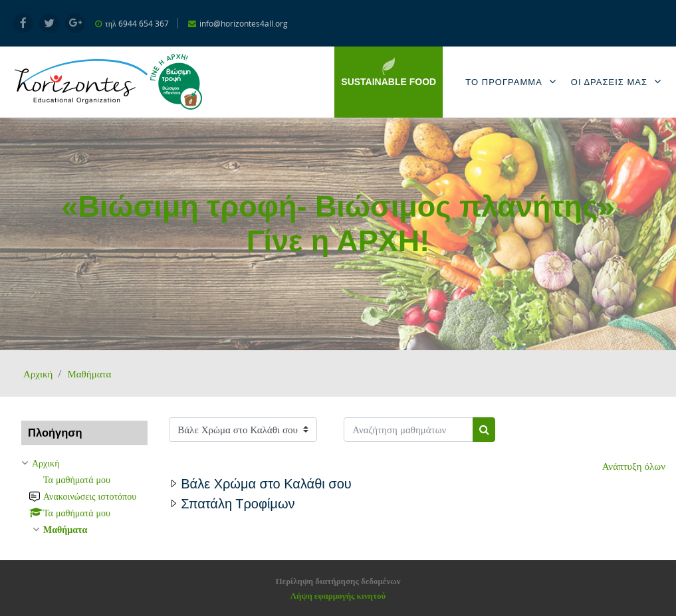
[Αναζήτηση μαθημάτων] (408, 430)
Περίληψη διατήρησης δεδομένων (338, 581)
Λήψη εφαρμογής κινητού (338, 595)
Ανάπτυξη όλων (634, 466)
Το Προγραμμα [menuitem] (513, 81)
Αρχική (38, 373)
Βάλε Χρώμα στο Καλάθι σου (266, 484)
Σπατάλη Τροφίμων (238, 504)
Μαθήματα (89, 373)
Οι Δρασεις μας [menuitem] (619, 81)
